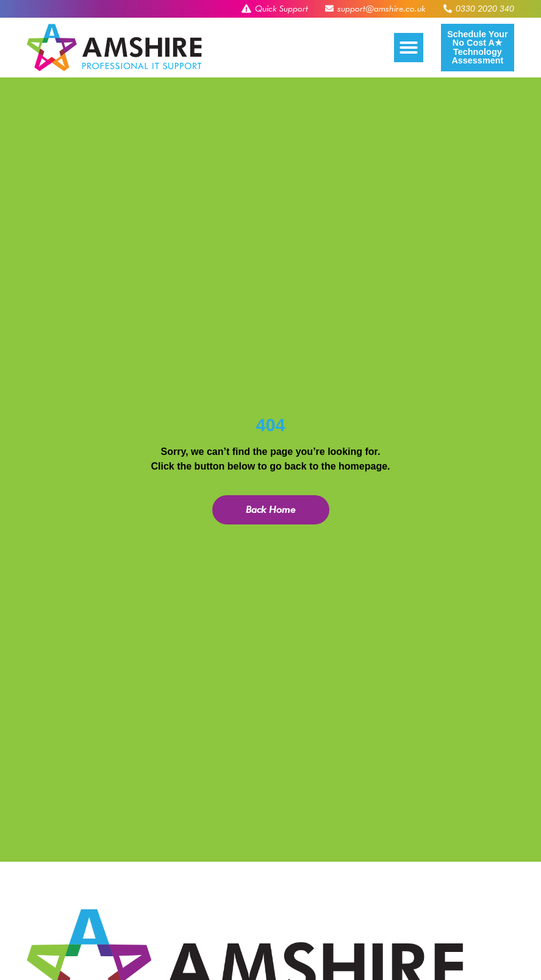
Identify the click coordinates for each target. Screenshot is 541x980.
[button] (409, 48)
